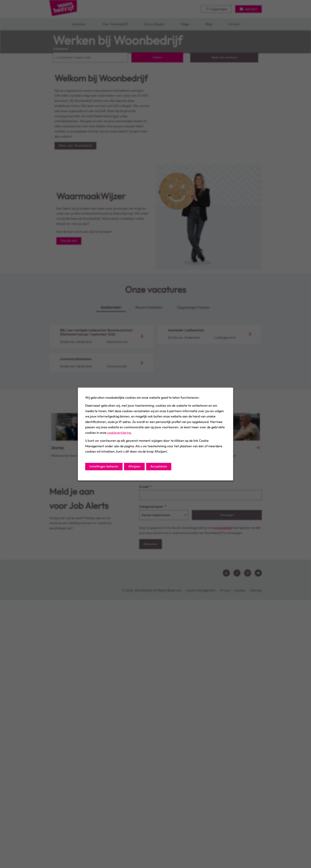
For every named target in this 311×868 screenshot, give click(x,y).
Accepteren (159, 466)
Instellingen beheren (104, 466)
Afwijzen (134, 466)
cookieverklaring (119, 433)
